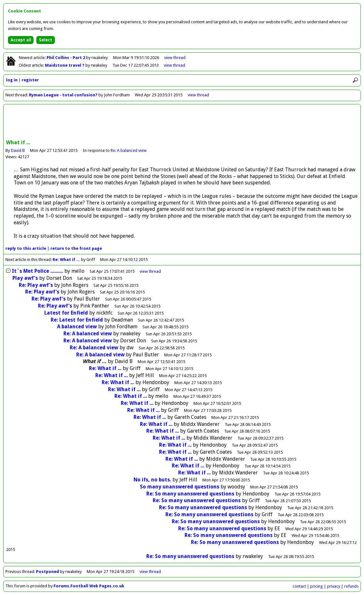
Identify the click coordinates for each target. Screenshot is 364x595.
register (30, 80)
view (175, 58)
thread (150, 271)
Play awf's (25, 278)
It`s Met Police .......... (37, 271)
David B (18, 150)
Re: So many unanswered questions (190, 494)
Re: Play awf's (36, 285)
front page (76, 248)
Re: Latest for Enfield (77, 320)
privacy (334, 586)
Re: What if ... (66, 260)
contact (299, 586)
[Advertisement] (182, 123)
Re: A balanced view (129, 150)
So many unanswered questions (180, 487)
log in (12, 80)
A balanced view (77, 327)
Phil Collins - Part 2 (66, 58)
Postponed (47, 572)
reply (26, 248)
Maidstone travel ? (65, 65)
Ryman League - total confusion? (63, 95)
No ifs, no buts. (152, 480)
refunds (351, 586)
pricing (317, 586)
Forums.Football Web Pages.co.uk (89, 586)
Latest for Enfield (67, 313)
